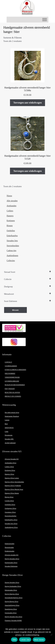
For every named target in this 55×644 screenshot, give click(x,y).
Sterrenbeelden (13, 246)
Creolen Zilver (9, 501)
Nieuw (9, 196)
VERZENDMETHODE (12, 377)
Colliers (10, 211)
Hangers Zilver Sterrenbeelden (14, 482)
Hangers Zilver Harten (12, 493)
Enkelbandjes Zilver (11, 520)
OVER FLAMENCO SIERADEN (15, 370)
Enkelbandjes (12, 236)
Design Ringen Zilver (11, 601)
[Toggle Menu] (45, 20)
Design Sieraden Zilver (12, 559)
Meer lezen (39, 640)
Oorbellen (11, 231)
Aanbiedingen (12, 256)
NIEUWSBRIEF (10, 373)
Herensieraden (9, 547)
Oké (14, 640)
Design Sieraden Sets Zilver (13, 617)
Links (6, 431)
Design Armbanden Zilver (13, 586)
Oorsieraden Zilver (11, 613)
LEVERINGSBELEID (12, 381)
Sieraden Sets (12, 241)
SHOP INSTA (9, 428)
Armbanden (11, 206)
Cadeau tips (11, 251)
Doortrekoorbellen (10, 516)
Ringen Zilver (9, 497)
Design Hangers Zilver (12, 594)
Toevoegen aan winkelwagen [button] (27, 103)
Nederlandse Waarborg (12, 416)
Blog (6, 424)
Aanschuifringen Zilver (12, 605)
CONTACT (8, 362)
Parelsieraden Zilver (11, 563)
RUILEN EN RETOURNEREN (15, 385)
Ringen (10, 226)
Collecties (11, 261)
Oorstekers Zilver (10, 512)
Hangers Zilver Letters (12, 478)
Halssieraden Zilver (11, 590)
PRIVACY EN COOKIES (13, 396)
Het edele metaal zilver (12, 412)
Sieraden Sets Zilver (11, 524)
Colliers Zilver (9, 467)
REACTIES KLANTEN (12, 392)
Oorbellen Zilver (10, 505)
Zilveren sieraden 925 (12, 555)
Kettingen (11, 221)
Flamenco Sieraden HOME (13, 621)
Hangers (10, 216)
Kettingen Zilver (10, 470)
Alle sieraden (12, 201)
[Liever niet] (51, 635)
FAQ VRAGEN (10, 389)
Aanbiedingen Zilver (11, 527)
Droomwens (9, 435)
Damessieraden (9, 544)
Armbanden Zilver (10, 463)
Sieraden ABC (9, 439)
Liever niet (25, 640)
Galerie (7, 420)
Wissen (15, 310)
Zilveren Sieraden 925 (12, 459)
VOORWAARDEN (11, 366)
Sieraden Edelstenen (11, 566)
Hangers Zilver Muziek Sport (14, 489)
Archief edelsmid (10, 443)
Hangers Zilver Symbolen (13, 486)
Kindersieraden (9, 551)
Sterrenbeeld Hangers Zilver (14, 598)
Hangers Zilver (9, 474)
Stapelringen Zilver (11, 609)
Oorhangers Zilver (10, 508)
